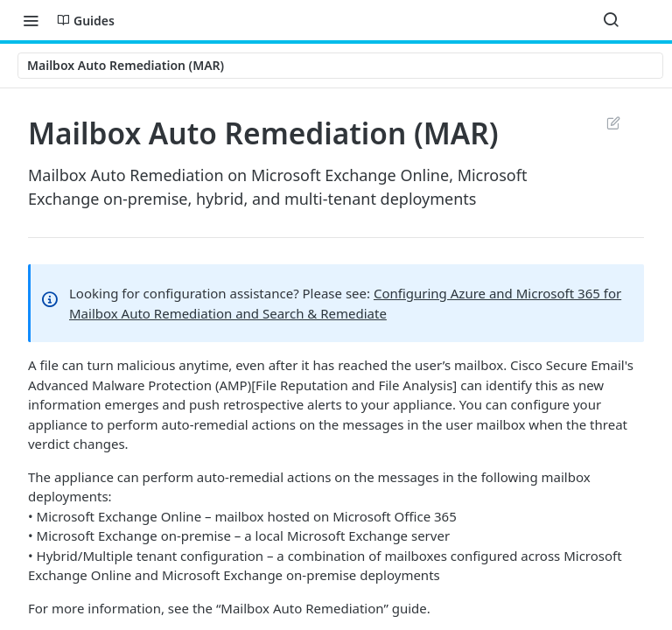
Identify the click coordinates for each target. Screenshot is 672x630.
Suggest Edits (613, 122)
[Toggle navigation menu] (31, 20)
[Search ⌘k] (611, 20)
